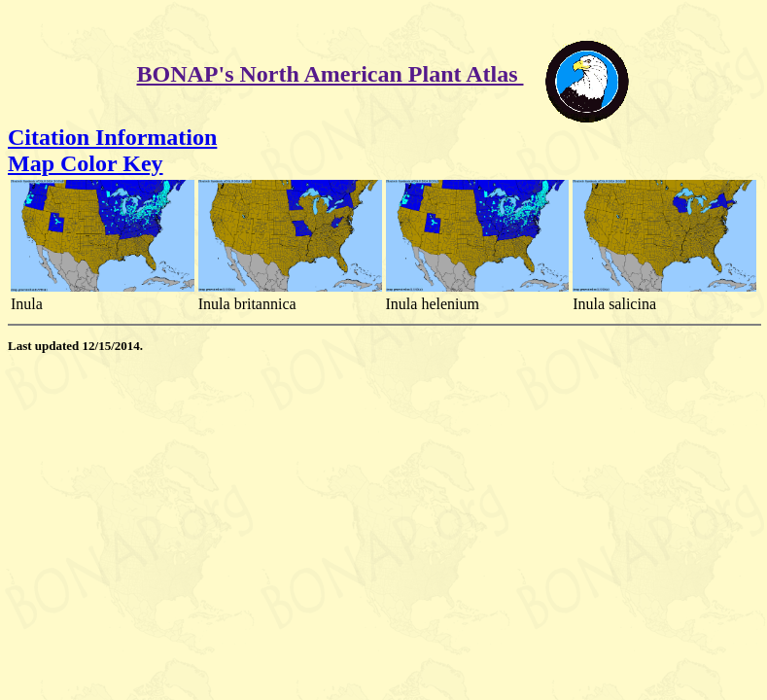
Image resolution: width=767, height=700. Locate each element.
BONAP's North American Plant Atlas (331, 74)
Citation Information (112, 137)
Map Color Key (86, 163)
